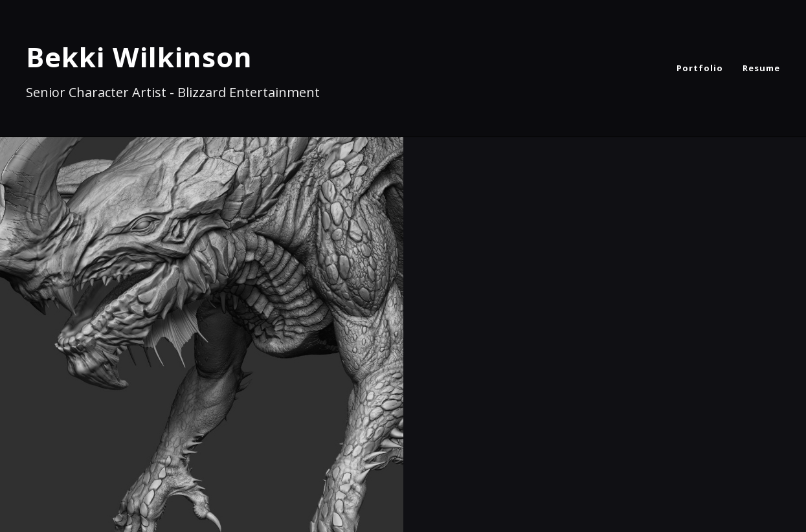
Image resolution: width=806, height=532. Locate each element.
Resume (761, 68)
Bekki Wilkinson (139, 57)
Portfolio (700, 68)
